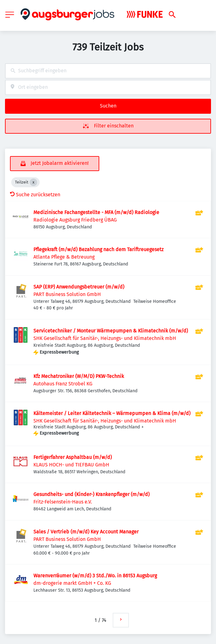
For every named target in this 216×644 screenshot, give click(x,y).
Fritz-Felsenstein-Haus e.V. (63, 502)
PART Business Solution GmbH (67, 294)
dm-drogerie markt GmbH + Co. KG (72, 583)
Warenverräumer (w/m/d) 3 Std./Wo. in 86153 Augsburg (95, 576)
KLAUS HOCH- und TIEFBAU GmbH (71, 465)
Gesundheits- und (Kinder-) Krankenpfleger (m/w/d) (91, 494)
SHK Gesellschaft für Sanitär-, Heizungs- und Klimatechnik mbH (105, 338)
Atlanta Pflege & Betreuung (64, 257)
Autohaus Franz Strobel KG (63, 384)
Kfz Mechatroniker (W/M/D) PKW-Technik (79, 376)
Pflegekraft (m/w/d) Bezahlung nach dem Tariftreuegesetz (98, 249)
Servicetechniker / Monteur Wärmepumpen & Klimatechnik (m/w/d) (111, 331)
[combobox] (108, 71)
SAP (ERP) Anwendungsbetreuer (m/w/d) (79, 287)
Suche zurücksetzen (35, 195)
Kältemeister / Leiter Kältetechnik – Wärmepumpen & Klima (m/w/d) (112, 413)
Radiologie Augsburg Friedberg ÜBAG (75, 220)
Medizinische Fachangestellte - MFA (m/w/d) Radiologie (96, 212)
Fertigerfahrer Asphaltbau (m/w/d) (73, 457)
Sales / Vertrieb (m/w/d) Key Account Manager (86, 532)
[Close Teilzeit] (33, 182)
